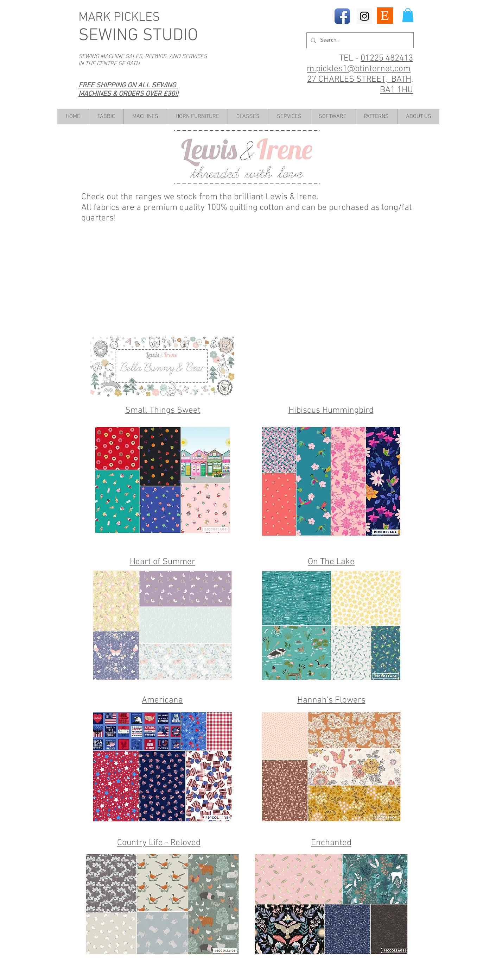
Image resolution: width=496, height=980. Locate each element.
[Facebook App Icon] (342, 16)
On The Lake (331, 562)
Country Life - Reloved (159, 843)
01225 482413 (387, 58)
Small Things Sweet (163, 411)
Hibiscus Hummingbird (331, 411)
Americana (162, 700)
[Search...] (359, 40)
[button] (408, 15)
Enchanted (331, 843)
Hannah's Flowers (331, 700)
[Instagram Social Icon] (364, 16)
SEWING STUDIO (138, 36)
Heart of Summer (163, 562)
